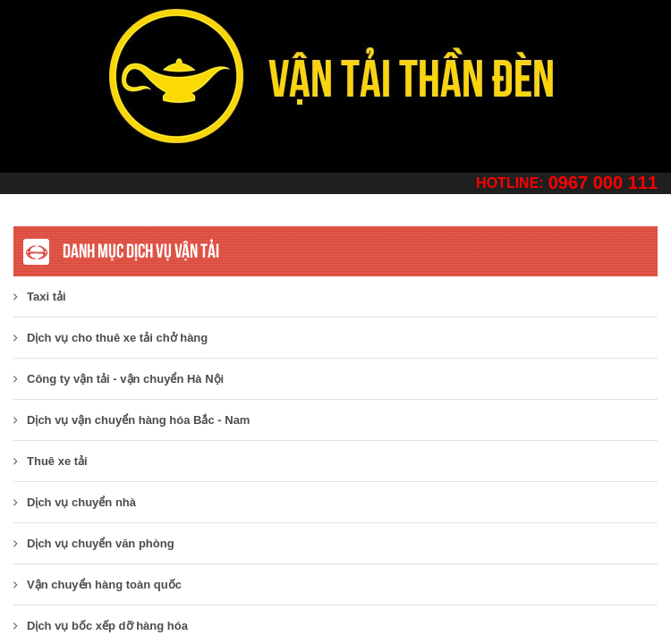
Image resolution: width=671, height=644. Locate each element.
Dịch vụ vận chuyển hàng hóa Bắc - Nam (132, 420)
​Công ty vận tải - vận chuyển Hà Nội (119, 379)
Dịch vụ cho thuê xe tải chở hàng (110, 338)
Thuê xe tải (51, 461)
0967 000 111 (603, 182)
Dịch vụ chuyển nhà (75, 502)
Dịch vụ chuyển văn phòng (94, 543)
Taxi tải (40, 297)
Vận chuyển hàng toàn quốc (98, 585)
